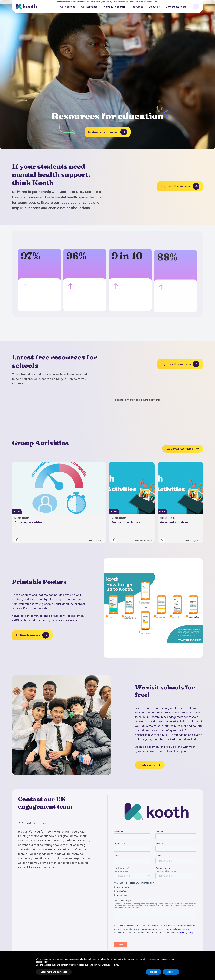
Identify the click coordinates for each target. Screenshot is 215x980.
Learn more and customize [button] (54, 972)
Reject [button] (153, 972)
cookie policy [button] (42, 962)
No (157, 2)
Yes (155, 2)
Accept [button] (171, 972)
